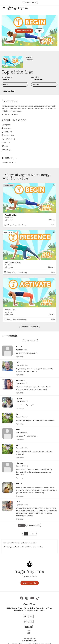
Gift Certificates (12, 608)
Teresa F (19, 398)
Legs (4, 142)
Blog (32, 604)
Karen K (19, 347)
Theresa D (20, 463)
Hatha (6, 135)
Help (26, 604)
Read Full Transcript (9, 162)
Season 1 (29, 57)
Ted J (18, 362)
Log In (11, 547)
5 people (19, 350)
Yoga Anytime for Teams (44, 608)
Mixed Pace (8, 128)
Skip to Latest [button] (31, 341)
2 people (19, 432)
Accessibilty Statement (29, 640)
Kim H (18, 429)
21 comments (38, 80)
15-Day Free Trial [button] (30, 583)
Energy (6, 146)
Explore (32, 608)
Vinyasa (11, 135)
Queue (36, 84)
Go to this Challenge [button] (29, 327)
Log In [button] (39, 31)
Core (8, 142)
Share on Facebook (8, 91)
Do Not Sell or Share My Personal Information (29, 610)
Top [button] (22, 525)
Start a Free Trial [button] (24, 31)
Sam (18, 414)
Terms (27, 608)
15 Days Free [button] (30, 2)
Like (6, 84)
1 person (19, 383)
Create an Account (22, 547)
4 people (19, 365)
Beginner (7, 125)
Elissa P (19, 484)
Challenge (7, 150)
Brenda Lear (6, 80)
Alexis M (19, 502)
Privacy (21, 608)
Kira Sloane (20, 380)
